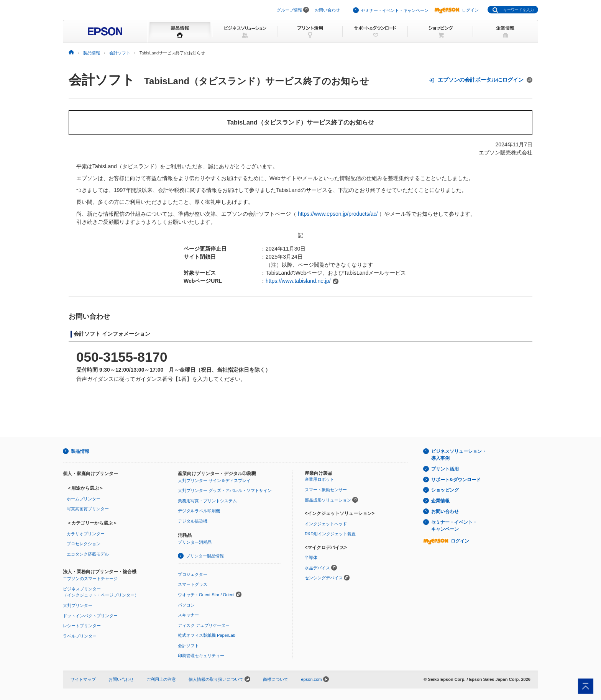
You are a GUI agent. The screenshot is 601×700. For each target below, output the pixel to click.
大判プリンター (78, 605)
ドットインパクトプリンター (90, 616)
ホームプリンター (84, 499)
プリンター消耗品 (195, 542)
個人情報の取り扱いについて (219, 679)
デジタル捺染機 (193, 521)
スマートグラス (193, 584)
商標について (276, 679)
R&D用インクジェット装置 (330, 534)
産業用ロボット (319, 479)
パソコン (186, 605)
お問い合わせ (327, 10)
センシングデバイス (324, 578)
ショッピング (445, 490)
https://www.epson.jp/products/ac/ (338, 214)
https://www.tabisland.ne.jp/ (298, 281)
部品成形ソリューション (328, 500)
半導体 (311, 557)
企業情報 (440, 501)
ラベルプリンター (80, 636)
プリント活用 (445, 469)
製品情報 (80, 451)
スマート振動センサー (326, 490)
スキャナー (188, 615)
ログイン (456, 10)
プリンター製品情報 (205, 556)
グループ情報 (289, 10)
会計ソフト (102, 80)
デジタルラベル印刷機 (199, 511)
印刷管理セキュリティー (201, 656)
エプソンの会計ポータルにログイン (480, 80)
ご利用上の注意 (161, 679)
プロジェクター (193, 574)
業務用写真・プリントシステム (207, 501)
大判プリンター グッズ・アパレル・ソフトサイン (225, 490)
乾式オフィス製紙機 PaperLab (207, 635)
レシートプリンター (82, 626)
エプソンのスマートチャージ (90, 579)
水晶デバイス (317, 568)
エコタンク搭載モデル (88, 554)
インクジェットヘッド (326, 524)
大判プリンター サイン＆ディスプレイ (214, 480)
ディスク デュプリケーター (204, 625)
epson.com (311, 679)
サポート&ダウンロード (456, 480)
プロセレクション (84, 544)
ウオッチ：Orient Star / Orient (206, 595)
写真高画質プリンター (88, 509)
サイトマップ (83, 679)
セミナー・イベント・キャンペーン (395, 10)
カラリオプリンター (86, 534)
